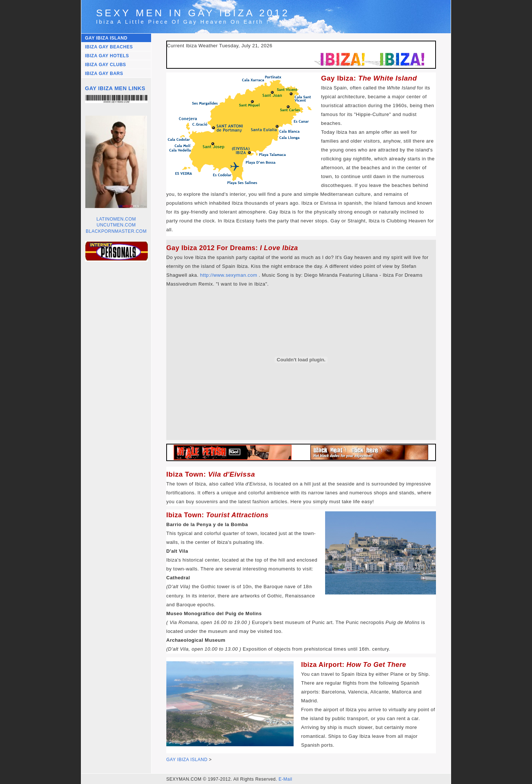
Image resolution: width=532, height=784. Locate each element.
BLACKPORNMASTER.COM (116, 231)
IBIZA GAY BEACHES (109, 47)
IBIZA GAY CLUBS (105, 65)
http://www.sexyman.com (229, 275)
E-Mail (285, 779)
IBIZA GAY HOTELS (107, 56)
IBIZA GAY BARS (104, 74)
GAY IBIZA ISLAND (106, 38)
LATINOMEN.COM (116, 219)
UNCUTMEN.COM (116, 225)
